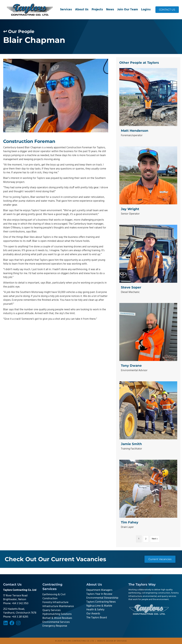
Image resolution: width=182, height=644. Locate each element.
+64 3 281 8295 (20, 617)
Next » (155, 539)
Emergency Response (55, 626)
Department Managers (99, 590)
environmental (150, 596)
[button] (6, 623)
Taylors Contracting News (101, 602)
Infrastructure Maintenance (58, 606)
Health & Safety (95, 610)
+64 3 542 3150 (20, 603)
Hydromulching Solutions (57, 614)
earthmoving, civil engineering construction (149, 593)
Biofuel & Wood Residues (57, 618)
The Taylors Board (97, 618)
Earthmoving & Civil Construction (54, 597)
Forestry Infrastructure (55, 602)
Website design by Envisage (112, 641)
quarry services (169, 596)
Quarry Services (52, 610)
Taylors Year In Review (99, 594)
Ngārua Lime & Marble (99, 606)
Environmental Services (56, 622)
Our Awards (93, 614)
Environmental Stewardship (102, 598)
